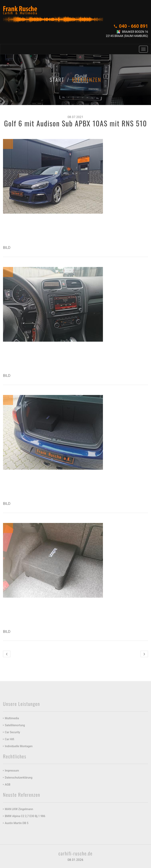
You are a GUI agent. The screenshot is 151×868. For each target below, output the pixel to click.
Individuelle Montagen (19, 746)
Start (57, 80)
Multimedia (12, 718)
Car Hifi (10, 739)
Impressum (12, 771)
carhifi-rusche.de (75, 853)
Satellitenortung (15, 725)
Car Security (12, 732)
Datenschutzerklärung (19, 778)
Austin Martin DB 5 (17, 823)
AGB (8, 785)
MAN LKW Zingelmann (19, 809)
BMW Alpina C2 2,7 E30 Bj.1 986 (25, 816)
